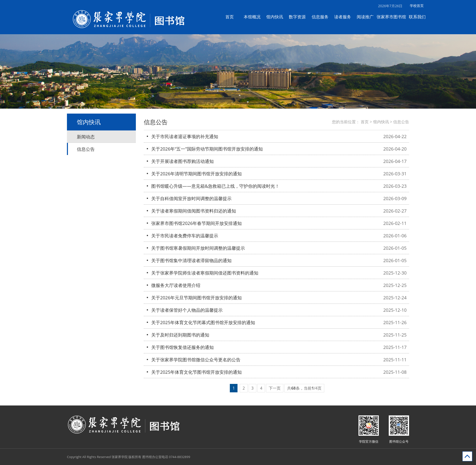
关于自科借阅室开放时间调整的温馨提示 (191, 198)
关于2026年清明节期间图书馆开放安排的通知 (196, 174)
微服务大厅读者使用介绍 (176, 285)
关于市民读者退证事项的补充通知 (185, 136)
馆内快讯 (277, 17)
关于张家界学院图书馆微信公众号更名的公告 (196, 360)
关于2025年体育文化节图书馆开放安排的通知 (196, 372)
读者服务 (345, 17)
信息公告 (86, 149)
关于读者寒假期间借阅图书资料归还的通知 (194, 211)
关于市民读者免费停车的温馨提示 (185, 236)
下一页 (275, 388)
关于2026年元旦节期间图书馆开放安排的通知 (196, 298)
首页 (232, 17)
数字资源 (300, 17)
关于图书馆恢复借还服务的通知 (182, 347)
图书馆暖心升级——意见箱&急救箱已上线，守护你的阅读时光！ (215, 186)
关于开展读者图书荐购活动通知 (182, 161)
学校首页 (419, 6)
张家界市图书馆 (394, 17)
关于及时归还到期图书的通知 (180, 335)
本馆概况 (255, 17)
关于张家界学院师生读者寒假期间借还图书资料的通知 (205, 273)
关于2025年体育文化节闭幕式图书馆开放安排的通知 (203, 322)
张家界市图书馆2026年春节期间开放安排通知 (196, 223)
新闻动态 (86, 137)
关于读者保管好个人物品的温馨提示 (187, 310)
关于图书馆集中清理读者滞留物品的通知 (191, 260)
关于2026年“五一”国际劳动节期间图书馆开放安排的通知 (207, 149)
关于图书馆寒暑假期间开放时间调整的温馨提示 (198, 248)
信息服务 (323, 17)
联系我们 (420, 17)
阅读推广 (368, 17)
